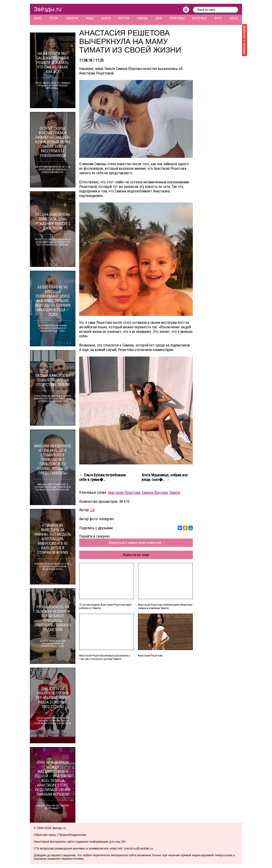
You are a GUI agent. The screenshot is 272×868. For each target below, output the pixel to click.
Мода (90, 18)
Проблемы (177, 18)
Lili (92, 510)
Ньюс (38, 18)
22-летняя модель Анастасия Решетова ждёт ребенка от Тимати (106, 606)
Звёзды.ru (48, 9)
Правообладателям (72, 835)
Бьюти (106, 18)
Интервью (199, 18)
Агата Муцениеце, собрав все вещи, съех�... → (165, 477)
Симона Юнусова (155, 492)
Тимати (175, 492)
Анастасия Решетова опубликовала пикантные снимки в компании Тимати (165, 606)
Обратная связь (45, 835)
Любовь (142, 18)
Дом (159, 18)
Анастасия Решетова (124, 492)
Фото (218, 18)
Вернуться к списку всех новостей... (136, 543)
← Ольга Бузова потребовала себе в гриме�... (102, 477)
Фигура (124, 18)
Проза (54, 18)
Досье (234, 18)
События (72, 18)
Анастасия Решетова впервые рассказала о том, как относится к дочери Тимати (105, 657)
